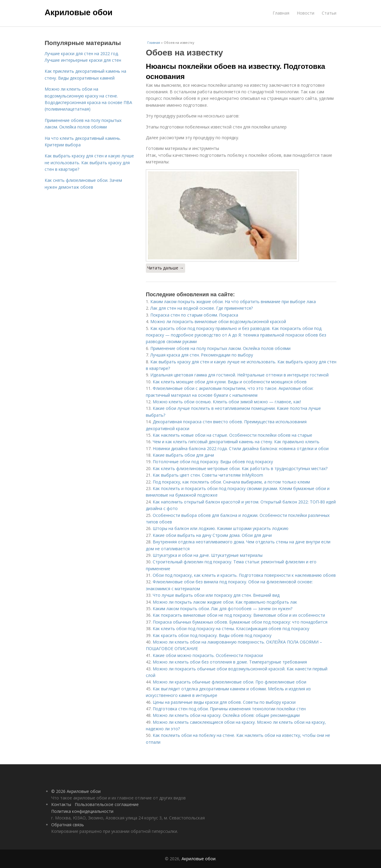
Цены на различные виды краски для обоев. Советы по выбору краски (224, 702)
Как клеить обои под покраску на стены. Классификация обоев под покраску (231, 628)
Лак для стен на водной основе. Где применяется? (202, 308)
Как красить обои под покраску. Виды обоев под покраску (212, 635)
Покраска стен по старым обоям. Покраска (194, 315)
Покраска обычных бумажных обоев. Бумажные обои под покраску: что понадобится (240, 622)
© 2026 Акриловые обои (76, 791)
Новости (306, 13)
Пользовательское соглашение (107, 804)
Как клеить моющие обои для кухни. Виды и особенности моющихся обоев (230, 382)
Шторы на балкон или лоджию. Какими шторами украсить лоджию (221, 528)
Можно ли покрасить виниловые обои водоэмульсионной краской (218, 321)
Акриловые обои (79, 13)
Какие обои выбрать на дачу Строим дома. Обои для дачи (212, 535)
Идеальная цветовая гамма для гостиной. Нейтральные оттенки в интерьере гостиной (239, 375)
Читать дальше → (165, 268)
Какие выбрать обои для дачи (183, 455)
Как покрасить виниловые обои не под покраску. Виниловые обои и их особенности (239, 615)
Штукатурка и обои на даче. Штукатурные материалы (208, 555)
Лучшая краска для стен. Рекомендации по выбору (202, 355)
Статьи (329, 13)
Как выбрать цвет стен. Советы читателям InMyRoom (208, 475)
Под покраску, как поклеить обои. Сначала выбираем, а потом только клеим (231, 482)
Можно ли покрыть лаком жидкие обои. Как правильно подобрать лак (225, 602)
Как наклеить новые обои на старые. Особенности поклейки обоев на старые (232, 435)
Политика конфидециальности (82, 811)
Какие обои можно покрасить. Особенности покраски (208, 655)
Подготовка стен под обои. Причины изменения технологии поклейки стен (229, 709)
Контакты (61, 804)
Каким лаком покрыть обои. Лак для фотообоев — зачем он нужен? (222, 609)
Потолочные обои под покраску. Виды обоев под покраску (213, 462)
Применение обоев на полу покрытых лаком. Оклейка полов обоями (220, 348)
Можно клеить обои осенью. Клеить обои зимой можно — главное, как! (227, 402)
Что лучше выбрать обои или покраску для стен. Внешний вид (216, 595)
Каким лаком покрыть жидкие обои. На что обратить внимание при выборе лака (233, 302)
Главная (281, 13)
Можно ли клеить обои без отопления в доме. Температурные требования (230, 662)
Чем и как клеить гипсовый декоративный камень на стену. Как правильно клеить (236, 442)
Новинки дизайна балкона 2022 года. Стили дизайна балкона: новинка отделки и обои (241, 448)
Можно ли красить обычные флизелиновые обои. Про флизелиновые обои (229, 682)
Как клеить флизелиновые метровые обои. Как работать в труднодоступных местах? (240, 468)
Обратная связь (68, 825)
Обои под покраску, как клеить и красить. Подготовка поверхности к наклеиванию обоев (244, 575)
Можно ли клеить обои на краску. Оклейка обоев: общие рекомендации (226, 715)
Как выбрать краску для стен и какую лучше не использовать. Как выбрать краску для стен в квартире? (89, 162)
